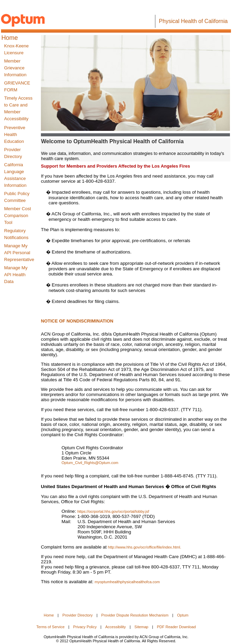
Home (49, 615)
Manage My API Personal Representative (19, 253)
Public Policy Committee (17, 197)
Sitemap (141, 627)
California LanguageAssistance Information (15, 175)
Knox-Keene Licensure (16, 49)
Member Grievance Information (15, 68)
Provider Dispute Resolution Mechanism (135, 615)
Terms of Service (51, 627)
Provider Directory (13, 153)
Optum (183, 615)
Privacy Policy (85, 627)
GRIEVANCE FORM (17, 86)
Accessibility (115, 627)
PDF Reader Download (176, 627)
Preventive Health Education (15, 134)
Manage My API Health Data (16, 275)
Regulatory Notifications (16, 234)
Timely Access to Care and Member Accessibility (18, 108)
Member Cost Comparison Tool (18, 216)
